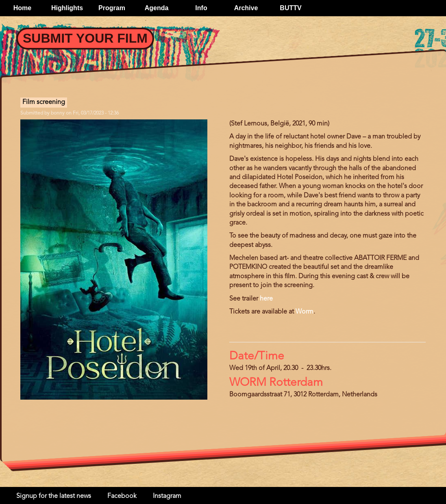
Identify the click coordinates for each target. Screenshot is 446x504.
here (266, 299)
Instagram (167, 496)
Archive (246, 8)
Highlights (67, 8)
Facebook (122, 496)
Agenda (157, 8)
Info (201, 8)
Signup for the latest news (54, 496)
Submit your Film (85, 38)
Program (112, 8)
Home (22, 8)
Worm (305, 312)
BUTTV (290, 8)
